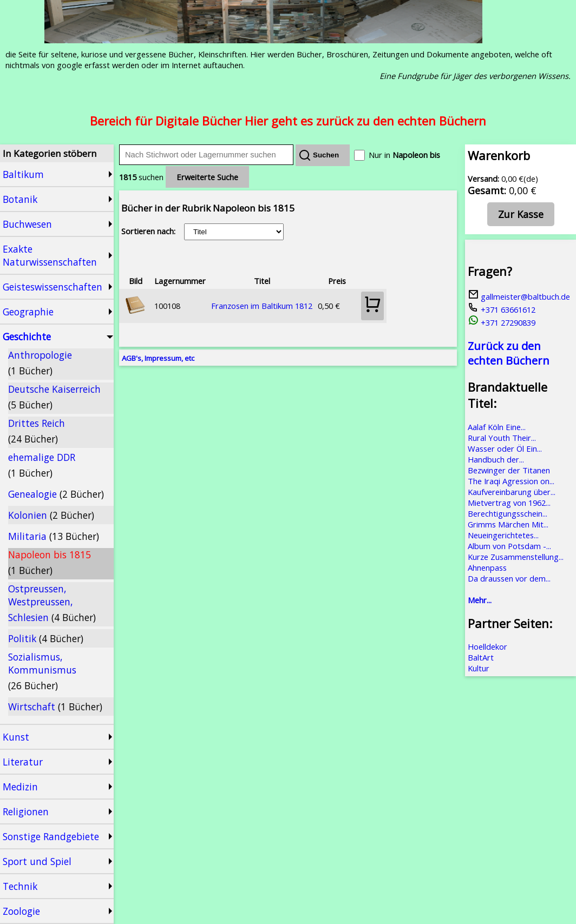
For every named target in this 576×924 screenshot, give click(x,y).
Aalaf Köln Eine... (497, 427)
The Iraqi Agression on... (511, 481)
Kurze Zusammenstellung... (516, 557)
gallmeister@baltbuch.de (519, 296)
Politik (46, 638)
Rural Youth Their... (502, 438)
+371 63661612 (502, 309)
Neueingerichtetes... (503, 535)
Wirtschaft (55, 707)
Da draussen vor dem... (509, 578)
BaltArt (481, 657)
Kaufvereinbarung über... (512, 492)
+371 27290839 (502, 322)
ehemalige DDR (42, 465)
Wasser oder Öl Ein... (505, 448)
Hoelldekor (487, 646)
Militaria (54, 536)
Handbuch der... (496, 459)
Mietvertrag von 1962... (509, 503)
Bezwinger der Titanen (509, 470)
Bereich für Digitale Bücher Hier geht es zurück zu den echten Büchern (288, 121)
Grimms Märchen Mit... (508, 524)
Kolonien (51, 515)
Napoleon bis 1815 (50, 562)
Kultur (479, 668)
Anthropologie (40, 363)
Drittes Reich (37, 431)
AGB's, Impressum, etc (158, 358)
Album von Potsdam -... (509, 546)
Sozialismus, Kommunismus (42, 671)
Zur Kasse (521, 214)
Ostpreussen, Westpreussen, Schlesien (52, 603)
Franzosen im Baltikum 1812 (262, 306)
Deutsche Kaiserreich (54, 397)
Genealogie (56, 494)
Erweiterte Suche (207, 177)
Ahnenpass (487, 567)
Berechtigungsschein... (508, 513)
